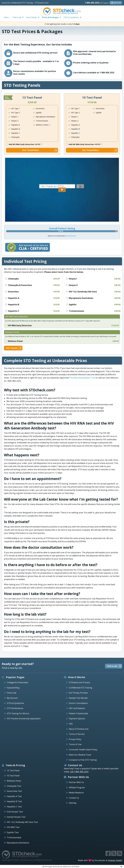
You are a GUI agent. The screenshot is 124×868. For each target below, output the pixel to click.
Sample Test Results (78, 698)
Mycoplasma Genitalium (18, 843)
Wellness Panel (14, 781)
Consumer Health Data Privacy (83, 750)
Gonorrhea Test (14, 791)
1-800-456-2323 (97, 3)
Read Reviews (71, 236)
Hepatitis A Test (14, 796)
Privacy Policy (75, 739)
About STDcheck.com (79, 729)
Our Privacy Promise (78, 693)
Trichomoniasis (14, 837)
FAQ (71, 724)
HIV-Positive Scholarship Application (24, 719)
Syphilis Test (13, 832)
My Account (12, 698)
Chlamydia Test (14, 786)
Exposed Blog (13, 688)
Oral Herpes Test (15, 812)
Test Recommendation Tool (82, 378)
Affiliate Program (77, 788)
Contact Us (74, 798)
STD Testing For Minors (18, 713)
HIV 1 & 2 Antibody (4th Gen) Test (22, 822)
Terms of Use (75, 744)
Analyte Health (115, 860)
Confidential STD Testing (81, 688)
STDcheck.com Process (79, 682)
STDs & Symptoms (15, 703)
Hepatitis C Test (14, 807)
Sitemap (73, 803)
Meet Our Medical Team (80, 755)
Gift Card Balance (77, 708)
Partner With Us (76, 782)
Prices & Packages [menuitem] (50, 17)
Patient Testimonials (78, 713)
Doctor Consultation (78, 703)
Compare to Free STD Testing (83, 760)
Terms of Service (77, 734)
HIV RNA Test (13, 827)
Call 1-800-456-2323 (79, 772)
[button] (62, 190)
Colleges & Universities (18, 682)
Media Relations (76, 793)
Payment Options (77, 719)
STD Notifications (15, 708)
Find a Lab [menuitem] (17, 17)
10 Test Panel (13, 776)
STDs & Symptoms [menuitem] (71, 17)
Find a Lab (12, 693)
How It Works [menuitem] (32, 17)
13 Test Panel (13, 771)
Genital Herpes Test (16, 817)
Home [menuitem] (6, 17)
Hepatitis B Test (14, 801)
